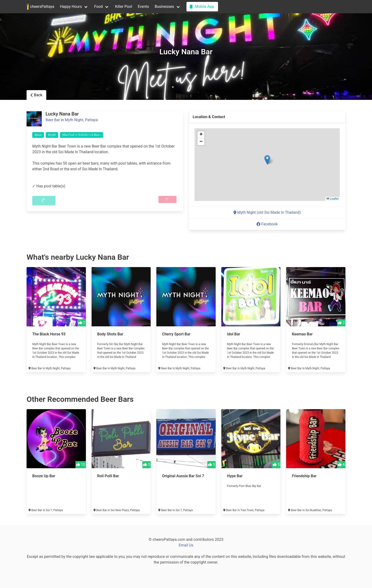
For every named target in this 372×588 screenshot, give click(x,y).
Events (143, 7)
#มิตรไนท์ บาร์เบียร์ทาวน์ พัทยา (81, 135)
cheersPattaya (40, 7)
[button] (267, 160)
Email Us (186, 545)
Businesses (164, 7)
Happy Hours (71, 7)
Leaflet (332, 199)
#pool (38, 135)
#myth (52, 135)
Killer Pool (124, 7)
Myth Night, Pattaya (81, 120)
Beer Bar (53, 120)
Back (36, 95)
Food (98, 7)
